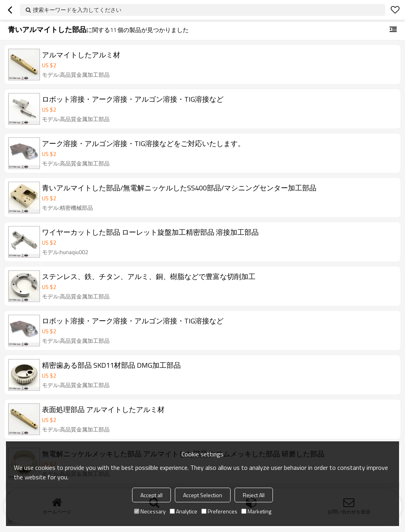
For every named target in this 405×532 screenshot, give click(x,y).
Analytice (184, 511)
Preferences (219, 511)
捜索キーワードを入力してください (77, 10)
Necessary (150, 511)
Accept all (151, 495)
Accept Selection (203, 495)
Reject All (254, 495)
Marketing (256, 511)
